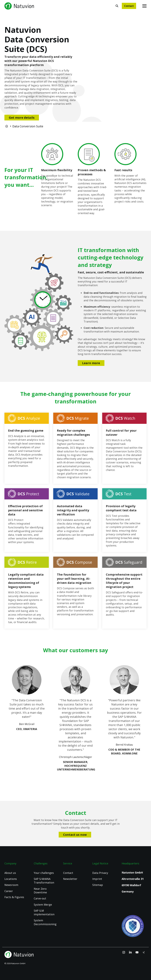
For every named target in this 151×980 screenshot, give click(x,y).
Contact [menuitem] (68, 873)
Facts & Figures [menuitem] (14, 897)
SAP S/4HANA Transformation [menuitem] (44, 881)
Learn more (91, 363)
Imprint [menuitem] (97, 879)
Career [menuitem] (9, 891)
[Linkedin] (131, 952)
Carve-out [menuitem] (40, 898)
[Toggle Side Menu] (144, 6)
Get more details (22, 118)
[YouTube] (137, 952)
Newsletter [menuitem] (70, 879)
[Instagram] (124, 952)
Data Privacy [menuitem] (100, 873)
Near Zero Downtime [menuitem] (41, 891)
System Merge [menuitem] (43, 905)
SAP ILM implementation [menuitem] (44, 912)
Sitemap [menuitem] (98, 885)
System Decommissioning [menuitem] (45, 922)
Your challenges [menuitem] (44, 873)
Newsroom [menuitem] (11, 885)
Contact (129, 6)
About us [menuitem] (10, 873)
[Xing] (144, 952)
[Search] (117, 6)
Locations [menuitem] (11, 879)
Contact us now (75, 835)
